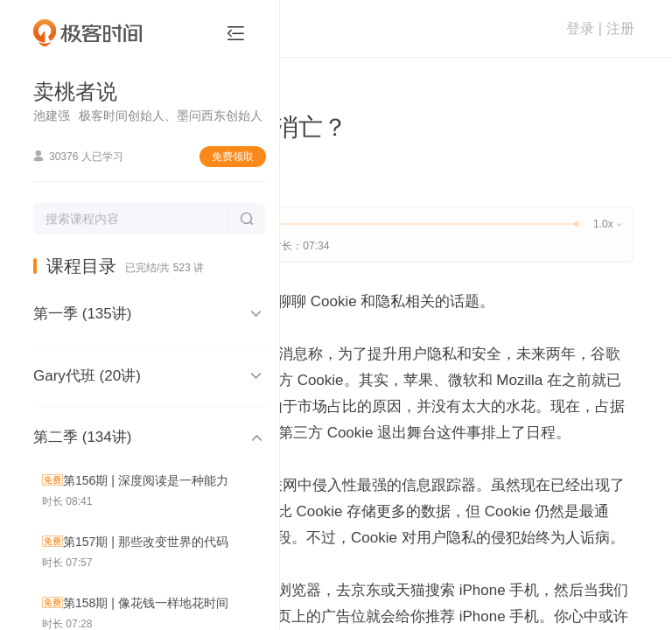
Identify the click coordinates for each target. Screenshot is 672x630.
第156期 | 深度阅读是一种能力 (146, 480)
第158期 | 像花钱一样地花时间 (146, 603)
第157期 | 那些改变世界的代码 (146, 542)
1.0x (607, 224)
